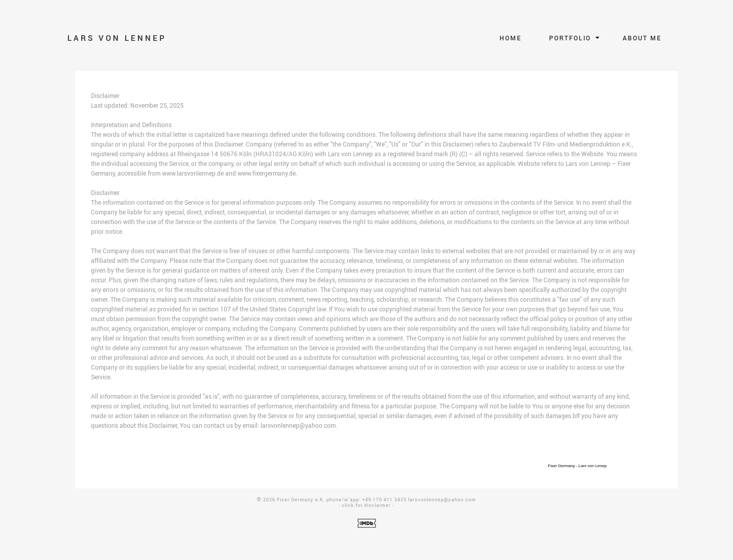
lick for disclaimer (368, 505)
